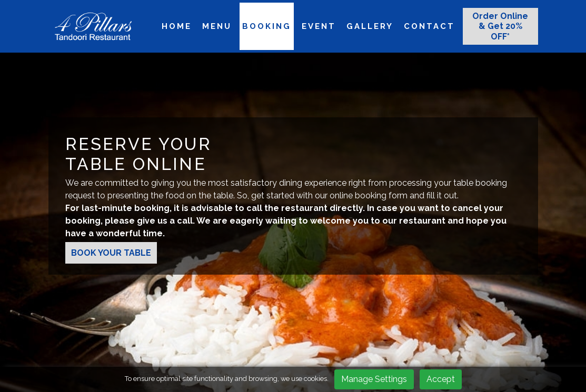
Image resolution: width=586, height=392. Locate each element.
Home (177, 26)
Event (319, 26)
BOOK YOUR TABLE (111, 253)
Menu (217, 26)
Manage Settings (374, 379)
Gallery (370, 26)
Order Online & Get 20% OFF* (500, 26)
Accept (441, 379)
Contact (429, 26)
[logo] (93, 26)
